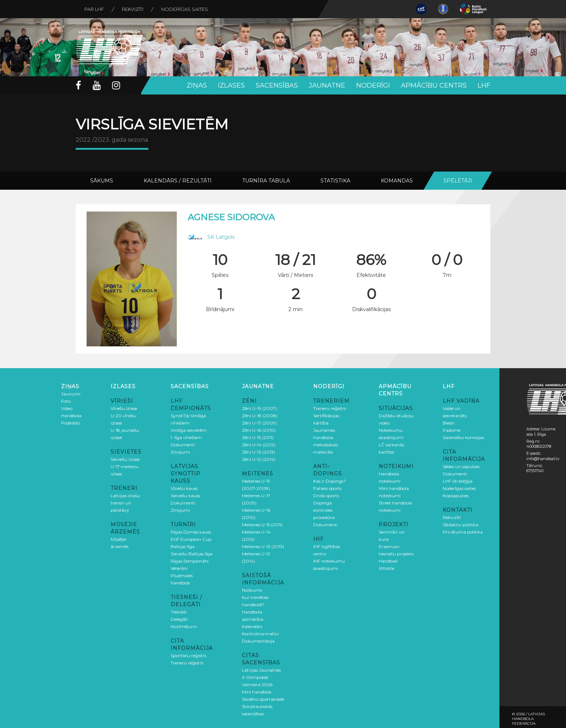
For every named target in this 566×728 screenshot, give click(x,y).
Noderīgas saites (186, 9)
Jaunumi (71, 394)
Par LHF (95, 9)
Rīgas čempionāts (190, 561)
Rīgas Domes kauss (191, 532)
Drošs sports (326, 496)
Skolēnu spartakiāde (263, 699)
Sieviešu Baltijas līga (192, 554)
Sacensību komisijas (463, 437)
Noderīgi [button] (373, 85)
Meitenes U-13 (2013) (263, 546)
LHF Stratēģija (458, 481)
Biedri (449, 423)
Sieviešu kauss (185, 496)
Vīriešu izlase (124, 408)
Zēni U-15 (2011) (258, 437)
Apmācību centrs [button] (434, 85)
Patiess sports (327, 488)
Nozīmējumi (184, 626)
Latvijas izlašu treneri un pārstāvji (125, 503)
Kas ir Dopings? (330, 481)
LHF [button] (484, 85)
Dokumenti (183, 445)
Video (67, 408)
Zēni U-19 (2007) (259, 408)
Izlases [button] (231, 85)
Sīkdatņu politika (461, 525)
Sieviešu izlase (125, 459)
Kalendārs (252, 626)
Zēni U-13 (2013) (258, 452)
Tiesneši (179, 612)
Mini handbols (257, 692)
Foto (66, 401)
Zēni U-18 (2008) (260, 416)
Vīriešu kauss (184, 488)
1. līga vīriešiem (186, 437)
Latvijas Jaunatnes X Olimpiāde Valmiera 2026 (261, 677)
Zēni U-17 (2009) (259, 423)
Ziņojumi (180, 452)
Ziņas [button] (197, 85)
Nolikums (252, 590)
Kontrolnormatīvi (260, 634)
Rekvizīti (133, 9)
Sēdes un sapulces (461, 466)
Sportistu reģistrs (188, 655)
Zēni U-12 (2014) (259, 459)
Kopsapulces (456, 496)
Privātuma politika (463, 532)
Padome (452, 430)
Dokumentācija (258, 641)
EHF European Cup (191, 539)
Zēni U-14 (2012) (259, 445)
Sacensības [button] (277, 85)
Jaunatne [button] (327, 85)
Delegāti (179, 619)
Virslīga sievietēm (189, 430)
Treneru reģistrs (187, 663)
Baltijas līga (183, 546)
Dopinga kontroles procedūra (324, 510)
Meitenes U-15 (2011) (262, 525)
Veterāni (179, 568)
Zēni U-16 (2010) (259, 430)
